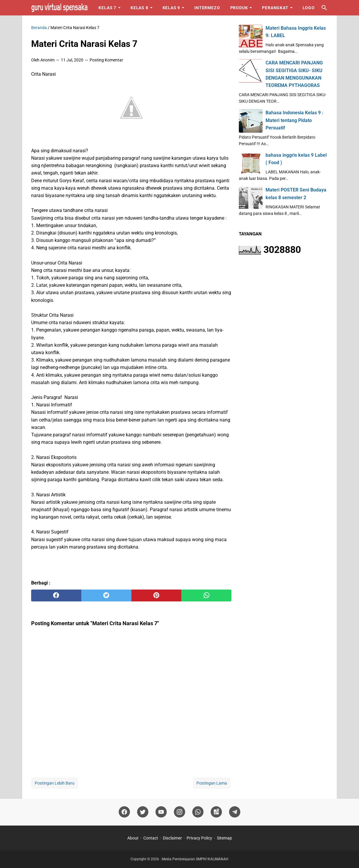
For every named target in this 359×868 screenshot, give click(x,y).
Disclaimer (172, 838)
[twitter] (106, 595)
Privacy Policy (199, 838)
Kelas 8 (139, 8)
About (133, 838)
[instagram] (179, 812)
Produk (239, 8)
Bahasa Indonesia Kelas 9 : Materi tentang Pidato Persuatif (294, 120)
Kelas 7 (107, 8)
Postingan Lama (212, 783)
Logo (309, 8)
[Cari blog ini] (324, 8)
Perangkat (275, 8)
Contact (151, 838)
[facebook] (56, 595)
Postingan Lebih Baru (55, 783)
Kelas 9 (171, 8)
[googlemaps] (216, 812)
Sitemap (224, 838)
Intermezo (207, 8)
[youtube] (161, 812)
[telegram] (235, 812)
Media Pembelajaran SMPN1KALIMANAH (195, 859)
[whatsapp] (206, 595)
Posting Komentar (106, 60)
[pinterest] (157, 595)
